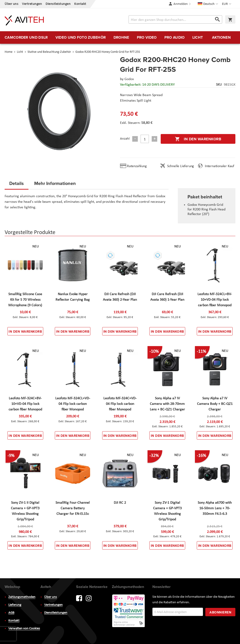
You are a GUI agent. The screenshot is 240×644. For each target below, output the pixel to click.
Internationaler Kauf (220, 166)
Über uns (11, 4)
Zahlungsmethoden (22, 597)
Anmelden (181, 4)
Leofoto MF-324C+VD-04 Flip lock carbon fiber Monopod (120, 404)
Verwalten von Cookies (24, 629)
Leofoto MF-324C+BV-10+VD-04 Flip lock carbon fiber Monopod (25, 404)
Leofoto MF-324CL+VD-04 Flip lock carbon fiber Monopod (73, 404)
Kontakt (80, 4)
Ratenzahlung (137, 166)
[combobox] (175, 19)
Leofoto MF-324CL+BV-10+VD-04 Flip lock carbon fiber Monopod (215, 300)
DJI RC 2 (120, 503)
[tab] (17, 185)
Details (17, 183)
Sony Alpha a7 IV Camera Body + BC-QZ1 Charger (215, 404)
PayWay (129, 611)
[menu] (120, 38)
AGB (11, 613)
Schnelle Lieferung (181, 166)
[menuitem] (26, 38)
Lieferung (15, 605)
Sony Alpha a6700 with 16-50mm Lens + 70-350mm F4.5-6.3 (215, 508)
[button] (227, 4)
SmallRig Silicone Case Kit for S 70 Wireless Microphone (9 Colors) (25, 300)
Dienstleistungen (58, 4)
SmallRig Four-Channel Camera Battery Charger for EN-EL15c (73, 508)
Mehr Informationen (55, 183)
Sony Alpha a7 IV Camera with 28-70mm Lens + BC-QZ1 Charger (167, 404)
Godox (129, 79)
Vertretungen (32, 4)
